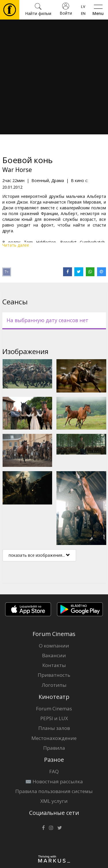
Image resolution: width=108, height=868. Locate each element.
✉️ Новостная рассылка (54, 781)
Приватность (54, 675)
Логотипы (54, 685)
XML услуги (54, 801)
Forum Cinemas (54, 708)
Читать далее (16, 245)
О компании (54, 646)
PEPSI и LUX (54, 718)
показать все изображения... (39, 555)
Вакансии (54, 655)
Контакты (54, 665)
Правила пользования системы (54, 791)
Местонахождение (54, 738)
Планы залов (54, 728)
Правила (54, 748)
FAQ (54, 771)
